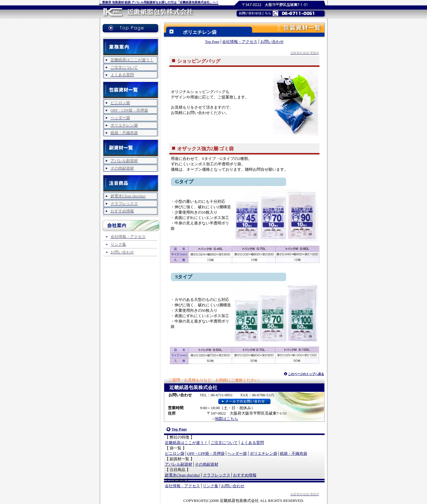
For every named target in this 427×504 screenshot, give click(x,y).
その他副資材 (207, 464)
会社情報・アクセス (240, 42)
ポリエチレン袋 (263, 453)
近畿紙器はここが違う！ (186, 443)
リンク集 (210, 486)
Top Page (212, 42)
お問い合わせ (272, 42)
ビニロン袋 (175, 453)
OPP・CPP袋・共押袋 (206, 453)
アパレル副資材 (179, 464)
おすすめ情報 (245, 475)
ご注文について (224, 443)
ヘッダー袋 (237, 453)
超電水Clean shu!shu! (182, 475)
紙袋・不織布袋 (294, 453)
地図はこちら (226, 419)
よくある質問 (252, 443)
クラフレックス (217, 475)
